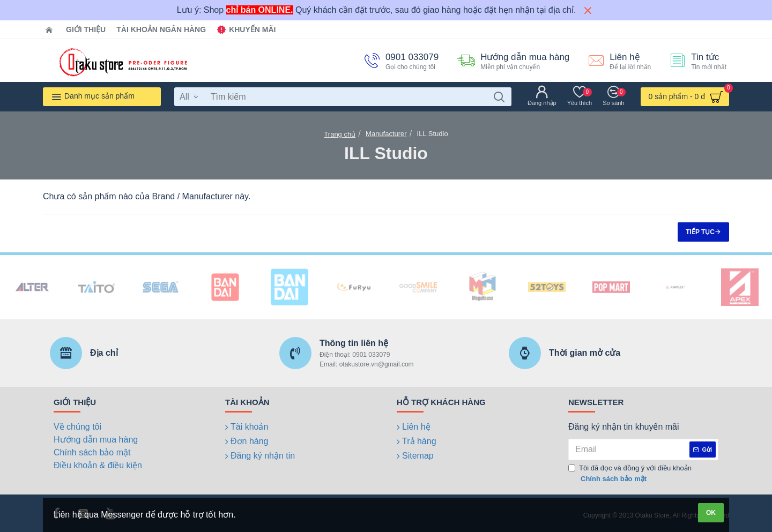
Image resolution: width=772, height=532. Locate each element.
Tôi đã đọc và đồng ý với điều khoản (630, 474)
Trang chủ (340, 134)
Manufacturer (386, 134)
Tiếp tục (700, 232)
